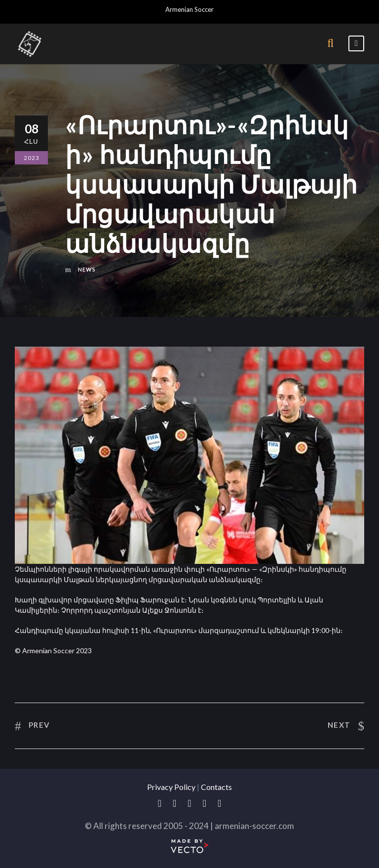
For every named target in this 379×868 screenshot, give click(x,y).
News (87, 269)
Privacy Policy (171, 787)
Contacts (216, 787)
